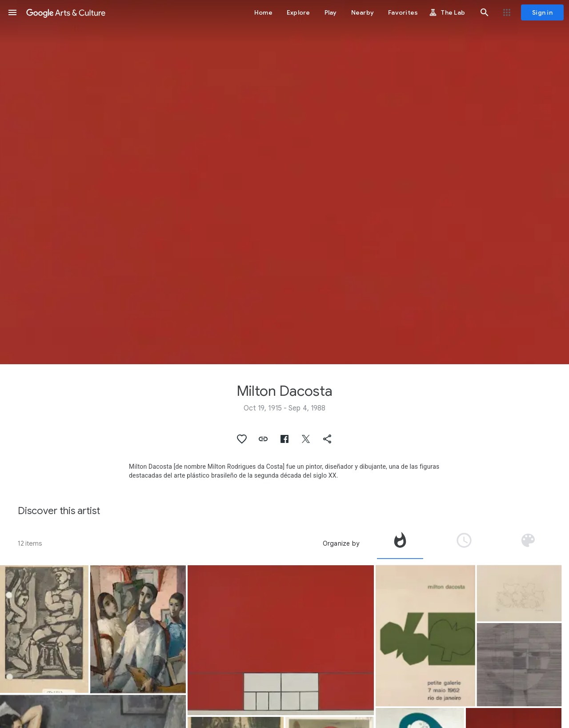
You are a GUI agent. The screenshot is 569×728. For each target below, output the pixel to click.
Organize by (341, 543)
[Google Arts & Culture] (66, 12)
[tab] (400, 543)
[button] (12, 12)
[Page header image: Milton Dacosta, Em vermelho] (284, 182)
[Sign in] (542, 12)
